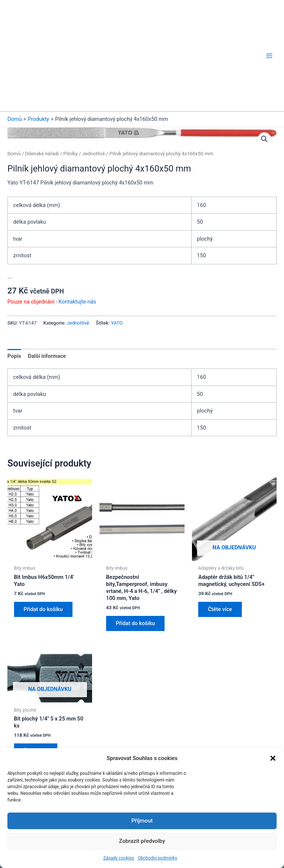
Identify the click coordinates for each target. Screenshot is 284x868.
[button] (273, 758)
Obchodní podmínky (158, 858)
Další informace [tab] (47, 306)
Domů (14, 104)
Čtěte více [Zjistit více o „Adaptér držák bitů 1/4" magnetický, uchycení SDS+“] (221, 560)
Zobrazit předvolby (142, 841)
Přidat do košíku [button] (44, 560)
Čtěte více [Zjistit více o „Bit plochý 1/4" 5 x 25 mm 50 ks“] (36, 702)
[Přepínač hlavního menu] (269, 31)
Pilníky (70, 104)
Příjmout (142, 821)
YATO (117, 273)
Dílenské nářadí (42, 104)
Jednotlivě (94, 104)
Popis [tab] (14, 306)
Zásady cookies (119, 858)
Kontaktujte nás (77, 252)
